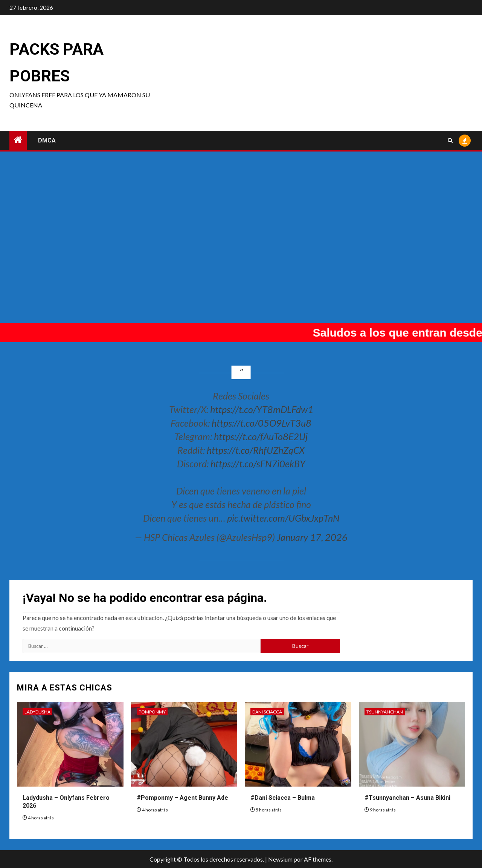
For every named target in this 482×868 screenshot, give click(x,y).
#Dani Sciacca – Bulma (283, 798)
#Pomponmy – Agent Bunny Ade (182, 798)
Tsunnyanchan (385, 712)
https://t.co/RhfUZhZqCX (256, 450)
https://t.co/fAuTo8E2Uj (261, 436)
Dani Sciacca (267, 712)
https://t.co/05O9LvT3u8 (262, 423)
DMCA (47, 140)
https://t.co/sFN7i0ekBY (258, 464)
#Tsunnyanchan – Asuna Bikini (407, 798)
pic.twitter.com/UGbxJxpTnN (283, 518)
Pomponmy (152, 712)
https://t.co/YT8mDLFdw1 (262, 409)
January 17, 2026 (312, 537)
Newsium (280, 859)
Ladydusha (37, 712)
